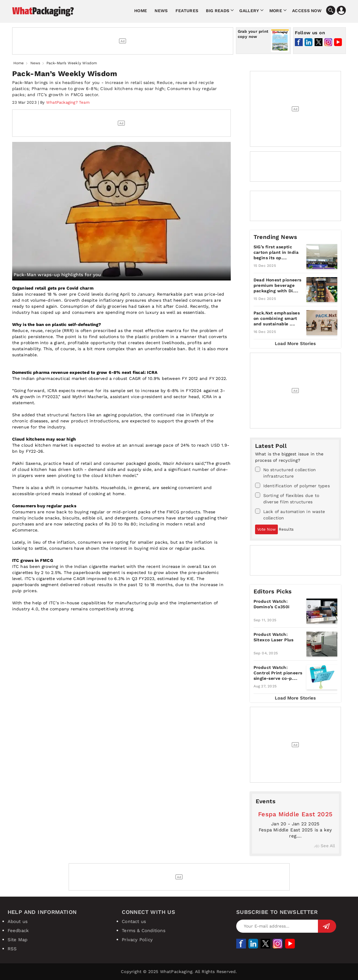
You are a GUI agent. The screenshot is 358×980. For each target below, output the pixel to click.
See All (324, 846)
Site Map (18, 940)
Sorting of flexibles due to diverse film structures (287, 498)
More (276, 11)
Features (187, 11)
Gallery (249, 11)
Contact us (134, 921)
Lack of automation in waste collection (290, 514)
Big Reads (218, 11)
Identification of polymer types (292, 485)
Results (286, 529)
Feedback (18, 931)
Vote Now (266, 529)
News (161, 11)
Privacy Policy (137, 940)
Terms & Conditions (144, 931)
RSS (12, 949)
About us (18, 921)
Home (141, 11)
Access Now (307, 11)
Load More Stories (295, 344)
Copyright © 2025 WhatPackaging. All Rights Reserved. (179, 972)
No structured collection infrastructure (286, 473)
